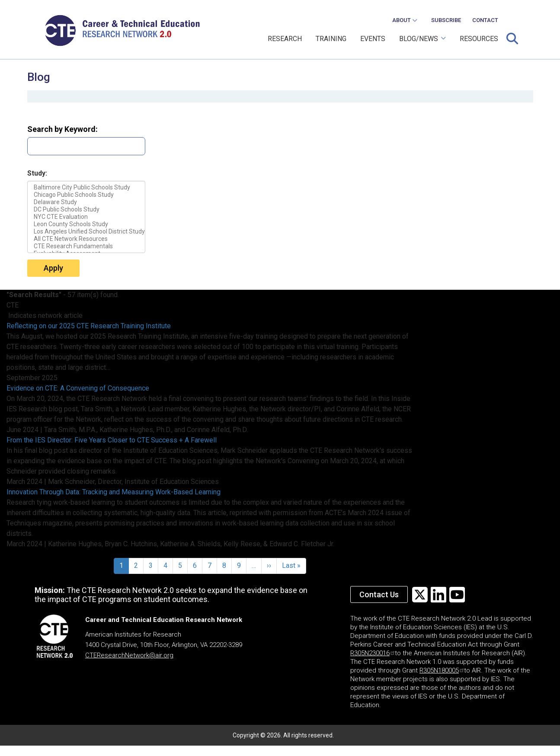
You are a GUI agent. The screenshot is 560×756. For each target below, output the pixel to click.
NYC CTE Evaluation (86, 217)
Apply (53, 268)
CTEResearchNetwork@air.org (129, 655)
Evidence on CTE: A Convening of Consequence (78, 388)
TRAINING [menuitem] (331, 39)
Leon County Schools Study (86, 224)
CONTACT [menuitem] (485, 20)
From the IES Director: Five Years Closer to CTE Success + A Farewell (112, 440)
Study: (37, 173)
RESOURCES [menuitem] (479, 39)
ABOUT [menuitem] (402, 23)
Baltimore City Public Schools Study (86, 187)
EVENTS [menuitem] (373, 39)
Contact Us (379, 594)
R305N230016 (372, 653)
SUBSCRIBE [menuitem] (446, 20)
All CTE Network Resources (86, 239)
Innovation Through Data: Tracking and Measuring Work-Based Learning (114, 492)
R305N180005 (442, 670)
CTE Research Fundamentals (86, 246)
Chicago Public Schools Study (86, 195)
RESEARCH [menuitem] (285, 39)
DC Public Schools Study (86, 210)
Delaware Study (86, 202)
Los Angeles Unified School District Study (86, 232)
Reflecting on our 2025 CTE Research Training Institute (89, 326)
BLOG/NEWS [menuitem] (420, 42)
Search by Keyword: (62, 129)
